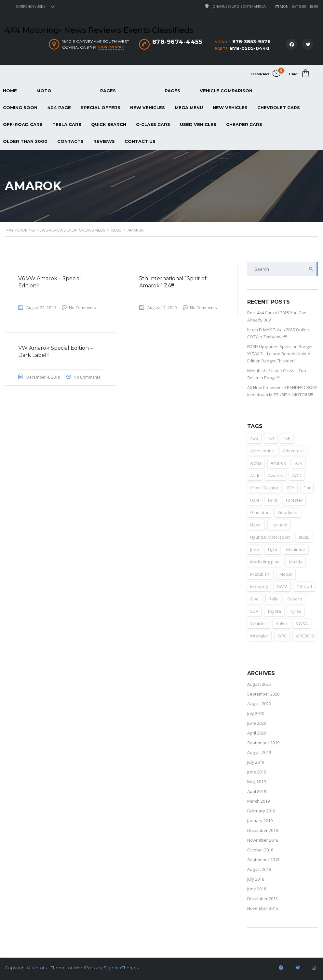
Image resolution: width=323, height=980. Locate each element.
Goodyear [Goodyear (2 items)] (288, 512)
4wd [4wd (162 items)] (254, 438)
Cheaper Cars (244, 124)
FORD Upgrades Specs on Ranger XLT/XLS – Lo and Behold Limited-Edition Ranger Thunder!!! (280, 354)
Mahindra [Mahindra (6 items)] (296, 549)
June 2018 (257, 889)
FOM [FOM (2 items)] (255, 500)
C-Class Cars (153, 124)
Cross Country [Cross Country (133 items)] (264, 488)
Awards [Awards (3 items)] (276, 475)
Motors (39, 968)
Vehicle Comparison (226, 91)
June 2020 (257, 723)
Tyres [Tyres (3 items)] (296, 611)
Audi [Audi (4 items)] (255, 475)
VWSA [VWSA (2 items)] (302, 623)
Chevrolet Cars (279, 107)
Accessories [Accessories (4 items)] (262, 451)
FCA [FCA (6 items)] (291, 488)
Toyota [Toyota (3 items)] (274, 611)
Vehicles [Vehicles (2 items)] (258, 623)
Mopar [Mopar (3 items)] (286, 574)
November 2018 (263, 840)
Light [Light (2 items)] (273, 549)
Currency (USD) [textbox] (30, 6)
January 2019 (260, 821)
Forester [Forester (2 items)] (294, 500)
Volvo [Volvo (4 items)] (281, 623)
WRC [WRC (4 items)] (282, 636)
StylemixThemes (121, 968)
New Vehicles (148, 107)
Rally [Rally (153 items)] (273, 599)
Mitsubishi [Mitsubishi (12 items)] (260, 574)
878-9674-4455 (177, 42)
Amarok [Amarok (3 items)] (278, 463)
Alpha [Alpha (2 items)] (256, 463)
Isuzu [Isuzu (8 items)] (304, 537)
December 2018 (262, 830)
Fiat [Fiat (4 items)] (307, 488)
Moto (44, 91)
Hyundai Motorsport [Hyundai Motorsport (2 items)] (270, 537)
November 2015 (263, 908)
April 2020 (257, 733)
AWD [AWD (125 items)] (297, 475)
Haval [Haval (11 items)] (256, 525)
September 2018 (263, 860)
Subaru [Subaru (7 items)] (295, 599)
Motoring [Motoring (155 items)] (259, 586)
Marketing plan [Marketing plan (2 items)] (265, 562)
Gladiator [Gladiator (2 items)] (259, 512)
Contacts (70, 141)
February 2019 (261, 811)
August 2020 (259, 704)
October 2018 (260, 850)
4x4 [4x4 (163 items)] (271, 438)
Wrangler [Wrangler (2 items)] (259, 636)
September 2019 (263, 743)
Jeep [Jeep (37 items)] (255, 549)
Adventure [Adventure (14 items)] (293, 451)
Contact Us (140, 141)
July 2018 (256, 879)
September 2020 (263, 694)
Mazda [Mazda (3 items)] (296, 562)
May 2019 (256, 782)
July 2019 (256, 762)
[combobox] (34, 6)
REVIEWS (104, 141)
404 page (59, 107)
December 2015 (262, 898)
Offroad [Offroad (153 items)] (304, 586)
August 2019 (259, 752)
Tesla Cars (67, 124)
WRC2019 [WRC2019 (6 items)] (305, 636)
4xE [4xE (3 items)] (287, 438)
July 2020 (256, 713)
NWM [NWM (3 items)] (282, 586)
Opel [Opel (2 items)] (255, 599)
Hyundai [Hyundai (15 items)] (279, 525)
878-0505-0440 (249, 48)
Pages (108, 91)
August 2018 (259, 869)
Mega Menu (189, 107)
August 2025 (259, 684)
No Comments (82, 308)
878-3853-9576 (251, 42)
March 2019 (258, 801)
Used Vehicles (198, 124)
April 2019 (257, 791)
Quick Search (109, 124)
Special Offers (101, 107)
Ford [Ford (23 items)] (272, 500)
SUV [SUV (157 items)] (254, 611)
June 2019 (257, 772)
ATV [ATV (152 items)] (299, 463)
